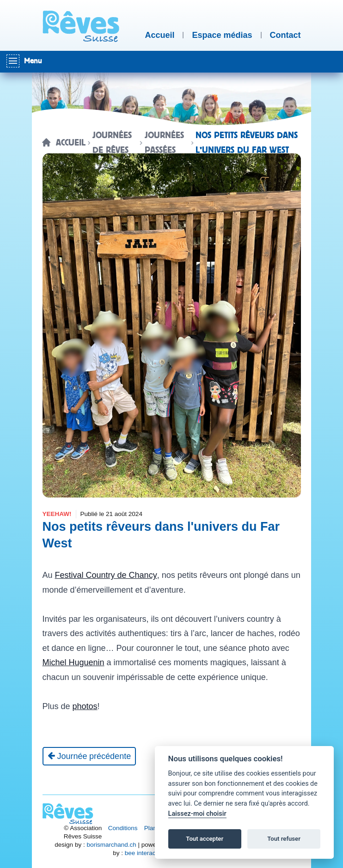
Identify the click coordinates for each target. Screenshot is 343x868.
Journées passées (164, 143)
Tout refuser (284, 839)
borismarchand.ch (111, 845)
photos (85, 706)
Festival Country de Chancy (106, 575)
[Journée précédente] (89, 756)
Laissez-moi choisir (197, 814)
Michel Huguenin (73, 662)
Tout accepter (205, 839)
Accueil (71, 143)
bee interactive (145, 853)
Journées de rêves (112, 143)
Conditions (123, 828)
